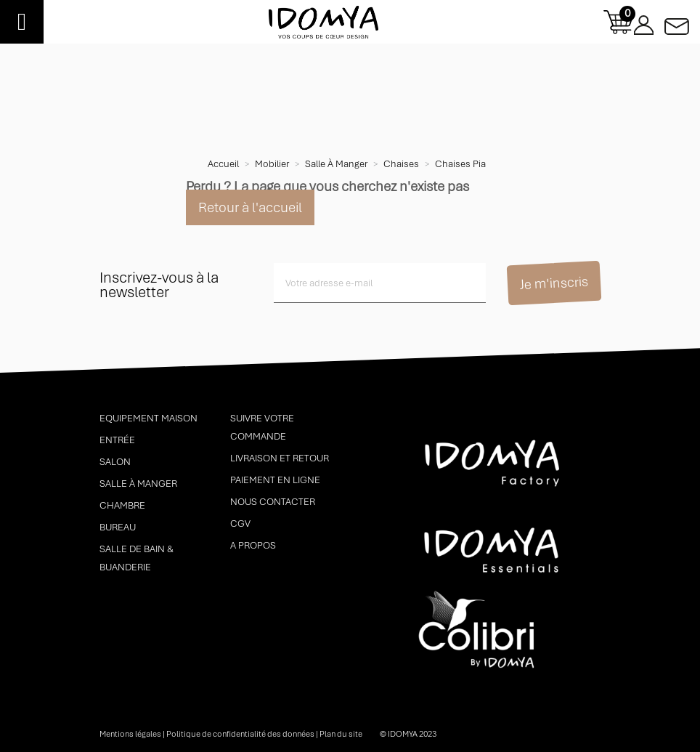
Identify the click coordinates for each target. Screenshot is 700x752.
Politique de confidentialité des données (240, 734)
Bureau (118, 527)
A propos (253, 545)
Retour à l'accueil (250, 207)
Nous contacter (273, 502)
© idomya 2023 (408, 734)
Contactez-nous (677, 22)
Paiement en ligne (275, 480)
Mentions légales (130, 734)
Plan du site (341, 734)
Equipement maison (148, 418)
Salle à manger (138, 484)
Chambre (122, 505)
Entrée (117, 440)
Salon (115, 462)
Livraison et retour (280, 458)
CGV (240, 523)
